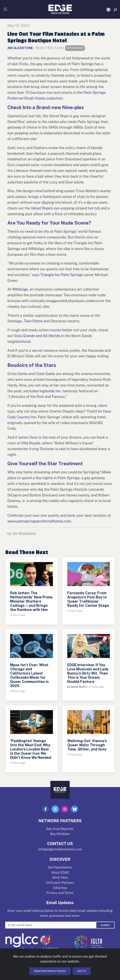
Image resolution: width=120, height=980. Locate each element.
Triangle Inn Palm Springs (62, 275)
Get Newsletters (60, 867)
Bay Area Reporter (60, 829)
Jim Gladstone (20, 48)
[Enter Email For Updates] (51, 925)
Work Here (60, 878)
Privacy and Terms (60, 893)
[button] (109, 10)
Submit (105, 925)
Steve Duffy (79, 687)
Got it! (82, 971)
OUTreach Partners (60, 883)
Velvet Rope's (42, 208)
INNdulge (20, 289)
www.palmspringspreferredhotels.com (39, 521)
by (69, 687)
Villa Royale (31, 443)
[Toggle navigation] (5, 9)
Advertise (60, 888)
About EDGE (60, 873)
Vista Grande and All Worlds (37, 336)
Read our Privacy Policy (50, 971)
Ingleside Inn (50, 391)
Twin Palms (33, 321)
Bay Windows (60, 834)
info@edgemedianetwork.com (60, 849)
